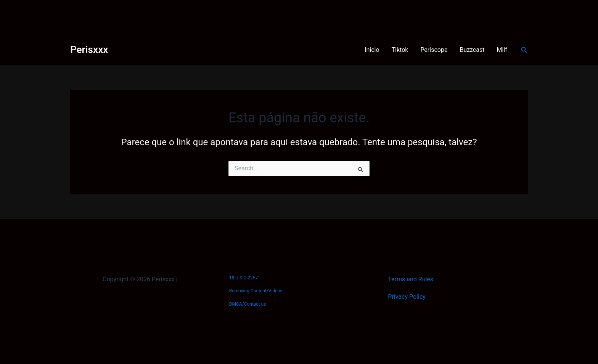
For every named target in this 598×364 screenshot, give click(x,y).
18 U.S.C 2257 (244, 278)
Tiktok (400, 50)
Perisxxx (89, 50)
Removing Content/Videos (256, 291)
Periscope (434, 50)
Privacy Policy (407, 297)
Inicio (372, 50)
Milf (502, 50)
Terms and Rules (411, 279)
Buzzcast (472, 50)
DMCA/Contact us (248, 304)
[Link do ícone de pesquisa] (524, 50)
